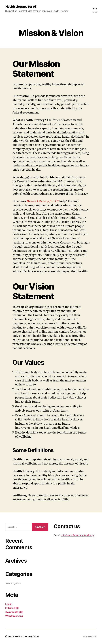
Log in (9, 604)
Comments (14, 612)
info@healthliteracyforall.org (77, 535)
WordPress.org (14, 616)
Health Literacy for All (21, 7)
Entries (12, 608)
